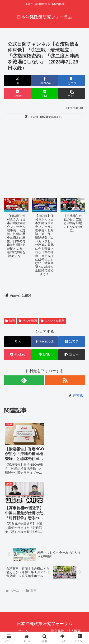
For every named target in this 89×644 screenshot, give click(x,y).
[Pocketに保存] (17, 93)
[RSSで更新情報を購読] (65, 380)
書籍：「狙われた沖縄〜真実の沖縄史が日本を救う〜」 (66, 604)
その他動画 (28, 321)
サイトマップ (66, 624)
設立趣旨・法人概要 (66, 571)
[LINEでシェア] (44, 93)
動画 (10, 321)
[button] (72, 93)
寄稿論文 (23, 617)
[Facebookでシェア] (44, 80)
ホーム (23, 571)
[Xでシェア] (17, 80)
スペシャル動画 (53, 321)
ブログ (66, 617)
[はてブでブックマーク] (72, 80)
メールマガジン (23, 624)
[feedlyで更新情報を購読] (24, 380)
